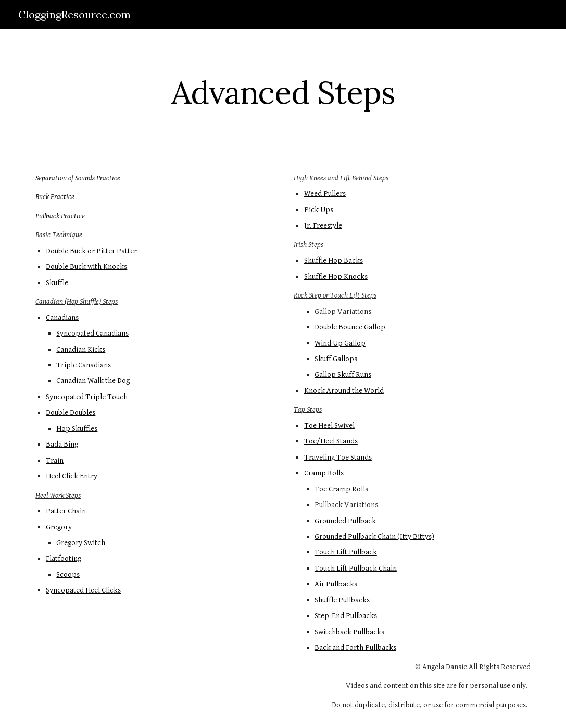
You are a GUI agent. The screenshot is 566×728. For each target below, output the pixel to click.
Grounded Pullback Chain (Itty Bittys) (374, 536)
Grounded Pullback (345, 521)
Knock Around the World (344, 391)
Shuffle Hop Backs (334, 260)
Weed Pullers (325, 194)
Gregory (59, 527)
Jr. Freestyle (323, 225)
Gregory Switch (81, 543)
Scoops (68, 575)
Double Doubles (71, 412)
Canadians (62, 318)
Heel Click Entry (72, 476)
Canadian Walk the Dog (93, 381)
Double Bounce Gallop (350, 327)
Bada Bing (62, 444)
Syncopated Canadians (92, 333)
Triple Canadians (84, 365)
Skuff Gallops (336, 359)
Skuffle (57, 283)
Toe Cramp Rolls (341, 489)
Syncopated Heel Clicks (83, 590)
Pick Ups (319, 210)
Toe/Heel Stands (331, 441)
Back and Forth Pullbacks (355, 647)
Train (55, 460)
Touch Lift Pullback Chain (356, 568)
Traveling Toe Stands (338, 457)
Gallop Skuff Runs (343, 374)
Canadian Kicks (81, 349)
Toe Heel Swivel (329, 425)
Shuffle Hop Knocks (336, 276)
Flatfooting (64, 558)
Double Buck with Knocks (86, 267)
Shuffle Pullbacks (342, 600)
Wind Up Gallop (340, 343)
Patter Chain (66, 511)
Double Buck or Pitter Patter (91, 251)
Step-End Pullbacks (346, 616)
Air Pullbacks (336, 584)
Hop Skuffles (77, 429)
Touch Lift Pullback (346, 552)
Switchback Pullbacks (349, 632)
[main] (283, 92)
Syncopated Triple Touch (87, 397)
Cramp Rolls (324, 473)
